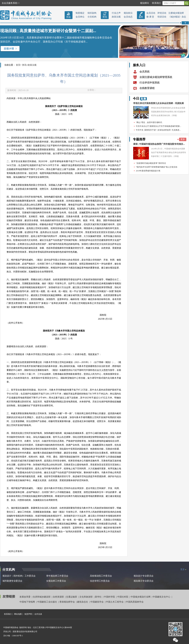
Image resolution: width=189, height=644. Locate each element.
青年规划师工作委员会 (57, 576)
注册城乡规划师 (176, 13)
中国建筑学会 (97, 602)
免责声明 (28, 614)
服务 (141, 17)
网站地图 (18, 614)
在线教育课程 (147, 88)
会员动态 (128, 17)
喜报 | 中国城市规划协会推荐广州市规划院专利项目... (159, 144)
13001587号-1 (17, 636)
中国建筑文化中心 (162, 597)
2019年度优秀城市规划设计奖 (148, 171)
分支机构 (92, 17)
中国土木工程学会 (115, 602)
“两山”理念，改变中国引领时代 (149, 122)
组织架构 (92, 13)
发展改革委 (25, 597)
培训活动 (162, 17)
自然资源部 (59, 597)
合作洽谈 (38, 614)
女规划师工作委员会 (56, 581)
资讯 (105, 17)
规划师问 (145, 3)
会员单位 (80, 17)
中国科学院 (110, 597)
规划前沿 (128, 13)
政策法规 (116, 17)
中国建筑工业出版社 (47, 602)
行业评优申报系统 (150, 83)
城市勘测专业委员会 (12, 581)
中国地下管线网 (28, 602)
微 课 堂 (150, 17)
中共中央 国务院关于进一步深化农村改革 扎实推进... (158, 130)
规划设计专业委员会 (144, 576)
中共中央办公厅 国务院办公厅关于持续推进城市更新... (158, 126)
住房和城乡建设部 (42, 597)
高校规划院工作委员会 (101, 576)
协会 (69, 17)
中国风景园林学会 (135, 602)
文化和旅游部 (86, 597)
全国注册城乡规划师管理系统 (156, 77)
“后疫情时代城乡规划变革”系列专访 (151, 163)
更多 (183, 139)
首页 (18, 65)
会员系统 (145, 72)
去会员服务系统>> (11, 3)
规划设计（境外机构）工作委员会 (19, 576)
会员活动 (151, 13)
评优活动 (162, 13)
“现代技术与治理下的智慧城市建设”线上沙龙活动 (157, 167)
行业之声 (116, 13)
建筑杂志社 (83, 602)
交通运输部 (72, 597)
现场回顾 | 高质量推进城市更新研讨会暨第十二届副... (48, 31)
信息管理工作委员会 (100, 581)
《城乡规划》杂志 (177, 17)
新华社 (99, 597)
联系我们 (156, 3)
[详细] (174, 115)
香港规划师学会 (67, 602)
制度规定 (80, 13)
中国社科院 (123, 597)
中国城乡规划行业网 (141, 597)
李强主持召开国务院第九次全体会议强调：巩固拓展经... (158, 104)
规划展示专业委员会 (144, 581)
